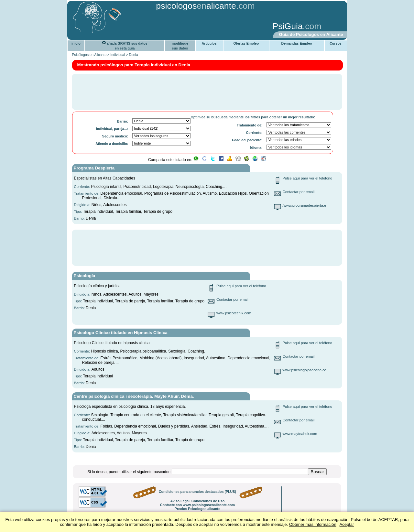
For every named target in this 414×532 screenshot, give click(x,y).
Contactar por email (299, 192)
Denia (133, 55)
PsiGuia (288, 26)
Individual (118, 55)
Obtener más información (313, 524)
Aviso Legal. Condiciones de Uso (197, 501)
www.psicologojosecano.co (305, 370)
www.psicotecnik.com (234, 313)
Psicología (85, 276)
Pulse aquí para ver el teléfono (308, 178)
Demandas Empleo (297, 43)
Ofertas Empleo (246, 43)
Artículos (209, 43)
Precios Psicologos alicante (197, 509)
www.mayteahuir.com (300, 434)
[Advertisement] (170, 27)
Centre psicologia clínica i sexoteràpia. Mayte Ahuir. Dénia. (134, 396)
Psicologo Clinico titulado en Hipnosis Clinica (121, 333)
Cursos (336, 43)
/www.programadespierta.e (305, 205)
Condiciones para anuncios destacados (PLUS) (197, 492)
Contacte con (197, 505)
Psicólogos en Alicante (89, 55)
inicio (76, 43)
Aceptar (347, 524)
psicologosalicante (196, 6)
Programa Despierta (94, 168)
